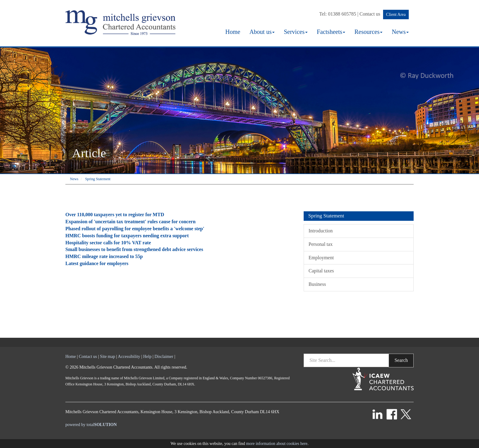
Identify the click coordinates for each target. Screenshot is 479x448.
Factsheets (331, 32)
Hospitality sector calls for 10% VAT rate (108, 243)
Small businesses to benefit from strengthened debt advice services (134, 249)
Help (147, 357)
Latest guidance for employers (97, 263)
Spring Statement (98, 179)
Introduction (321, 231)
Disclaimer (164, 357)
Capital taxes (321, 271)
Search (401, 360)
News (400, 32)
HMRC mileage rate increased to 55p (104, 256)
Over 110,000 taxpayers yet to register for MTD (115, 215)
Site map (107, 357)
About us (262, 32)
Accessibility (129, 357)
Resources (368, 32)
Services (296, 32)
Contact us (370, 14)
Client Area (396, 15)
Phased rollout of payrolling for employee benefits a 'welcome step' (135, 229)
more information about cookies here (277, 444)
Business (317, 284)
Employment (321, 258)
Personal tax (321, 244)
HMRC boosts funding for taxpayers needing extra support (127, 236)
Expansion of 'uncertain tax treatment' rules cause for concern (130, 222)
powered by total (91, 425)
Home (233, 32)
